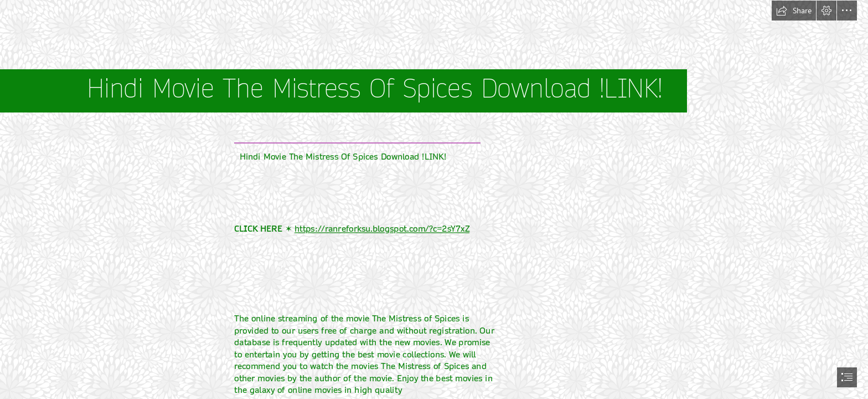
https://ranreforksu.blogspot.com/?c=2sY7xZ (382, 229)
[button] (794, 11)
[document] (434, 199)
